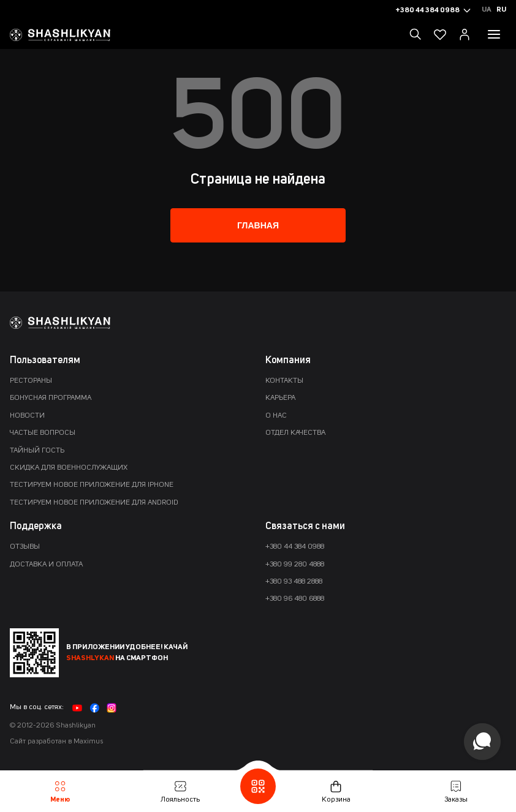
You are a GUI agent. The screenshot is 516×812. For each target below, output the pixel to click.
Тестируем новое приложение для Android (94, 503)
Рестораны (31, 381)
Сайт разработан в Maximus (56, 742)
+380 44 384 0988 (295, 547)
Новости (27, 416)
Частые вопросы (43, 433)
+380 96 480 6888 (295, 599)
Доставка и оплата (46, 565)
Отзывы (25, 547)
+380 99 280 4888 (295, 565)
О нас (276, 416)
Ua (487, 10)
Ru (501, 10)
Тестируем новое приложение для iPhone (92, 485)
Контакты (284, 381)
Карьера (280, 398)
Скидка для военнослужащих (69, 468)
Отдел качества (295, 433)
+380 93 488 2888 (294, 582)
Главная (258, 225)
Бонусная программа (51, 398)
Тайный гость (37, 451)
